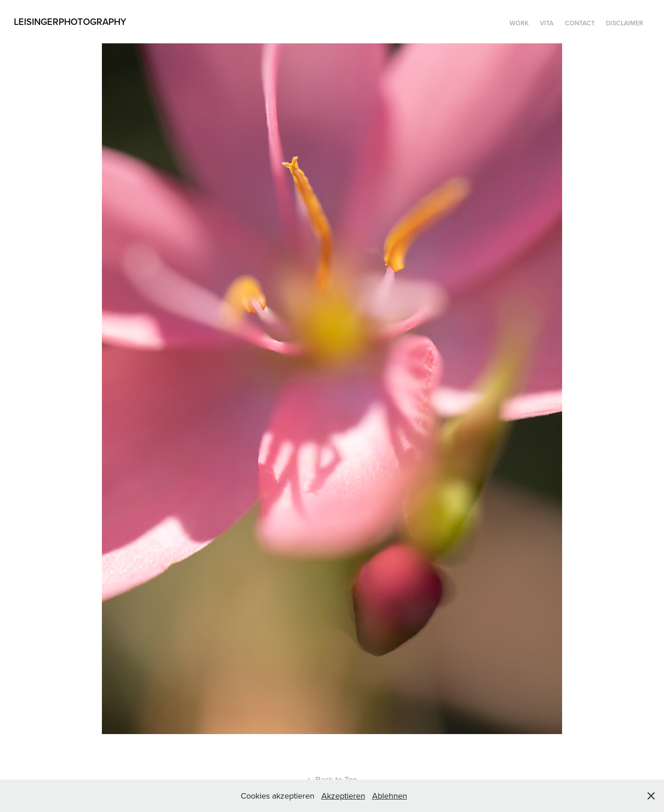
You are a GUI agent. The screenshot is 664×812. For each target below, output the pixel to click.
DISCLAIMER (625, 23)
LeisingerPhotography (70, 21)
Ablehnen (390, 796)
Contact (580, 23)
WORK (519, 23)
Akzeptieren (343, 796)
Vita (547, 23)
